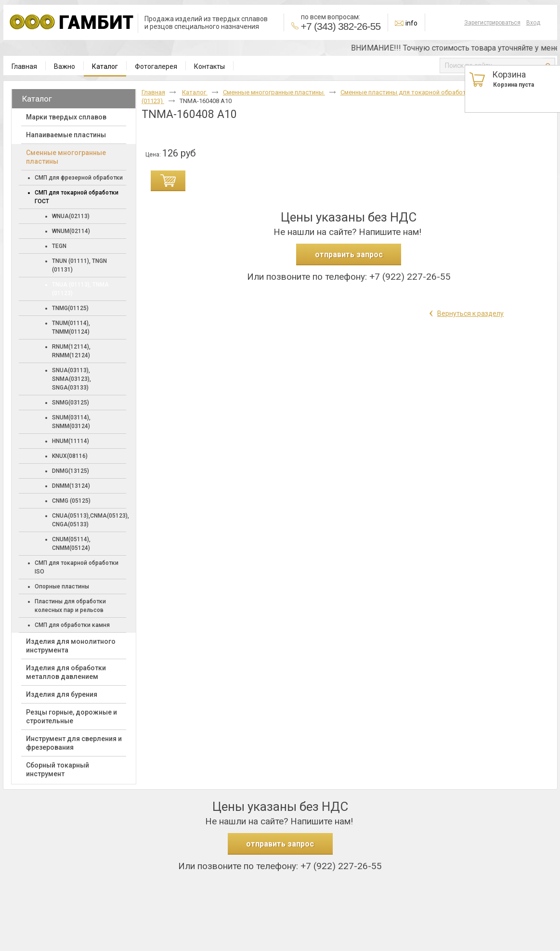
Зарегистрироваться (492, 23)
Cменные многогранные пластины (274, 92)
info (411, 23)
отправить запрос (349, 254)
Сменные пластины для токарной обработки (407, 92)
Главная (153, 92)
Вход (533, 23)
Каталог (105, 66)
